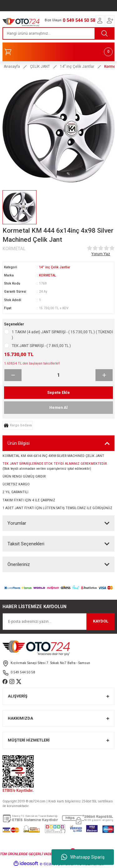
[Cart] (58, 52)
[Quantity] (58, 375)
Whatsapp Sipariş (83, 857)
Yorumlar (17, 523)
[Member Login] (100, 21)
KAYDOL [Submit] (101, 621)
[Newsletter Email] (58, 622)
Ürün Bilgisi (19, 443)
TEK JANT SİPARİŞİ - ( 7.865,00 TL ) (41, 346)
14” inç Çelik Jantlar (55, 267)
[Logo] (21, 21)
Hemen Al (58, 407)
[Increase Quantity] (104, 375)
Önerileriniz (19, 564)
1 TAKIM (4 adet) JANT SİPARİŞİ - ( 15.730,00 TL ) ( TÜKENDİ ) (62, 335)
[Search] (58, 33)
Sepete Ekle (58, 392)
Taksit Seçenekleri (26, 544)
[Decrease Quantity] (13, 375)
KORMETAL (48, 275)
